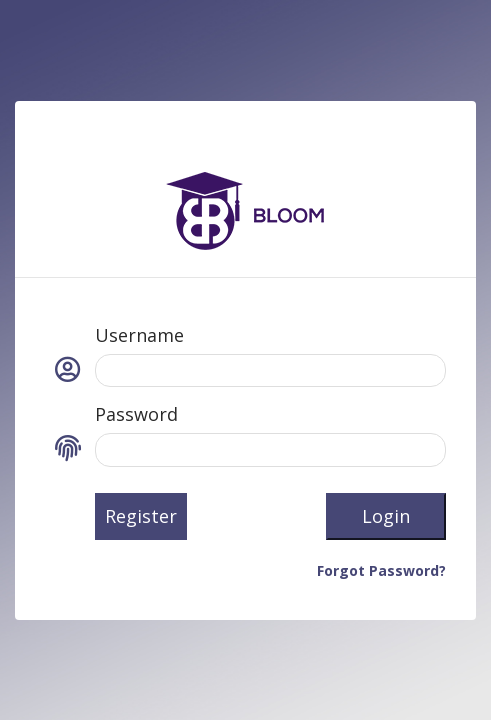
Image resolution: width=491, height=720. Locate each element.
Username (139, 335)
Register (141, 516)
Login (386, 516)
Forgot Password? (381, 570)
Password (136, 414)
